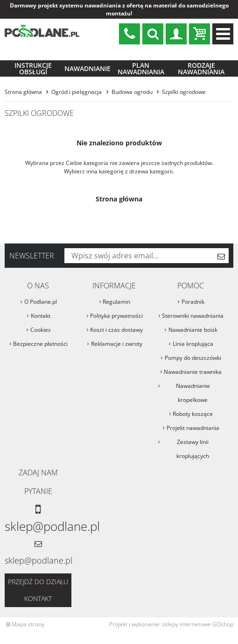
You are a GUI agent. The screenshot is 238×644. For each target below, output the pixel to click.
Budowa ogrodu (132, 85)
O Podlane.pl (41, 295)
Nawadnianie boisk (193, 323)
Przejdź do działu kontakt (38, 583)
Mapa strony (28, 618)
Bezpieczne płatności (40, 337)
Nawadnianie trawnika (193, 365)
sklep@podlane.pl (129, 34)
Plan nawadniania (141, 62)
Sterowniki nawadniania (193, 309)
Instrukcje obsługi (33, 62)
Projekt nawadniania (193, 421)
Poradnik (193, 295)
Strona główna (23, 85)
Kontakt (41, 309)
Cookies (41, 323)
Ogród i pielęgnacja (77, 85)
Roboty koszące (193, 407)
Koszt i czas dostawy (116, 323)
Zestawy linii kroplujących (193, 442)
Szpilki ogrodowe (184, 85)
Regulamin (116, 295)
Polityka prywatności (116, 309)
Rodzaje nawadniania (201, 62)
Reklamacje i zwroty (117, 337)
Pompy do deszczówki (193, 351)
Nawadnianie (87, 62)
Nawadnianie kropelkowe (193, 386)
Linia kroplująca (193, 337)
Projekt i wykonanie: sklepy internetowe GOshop (171, 618)
